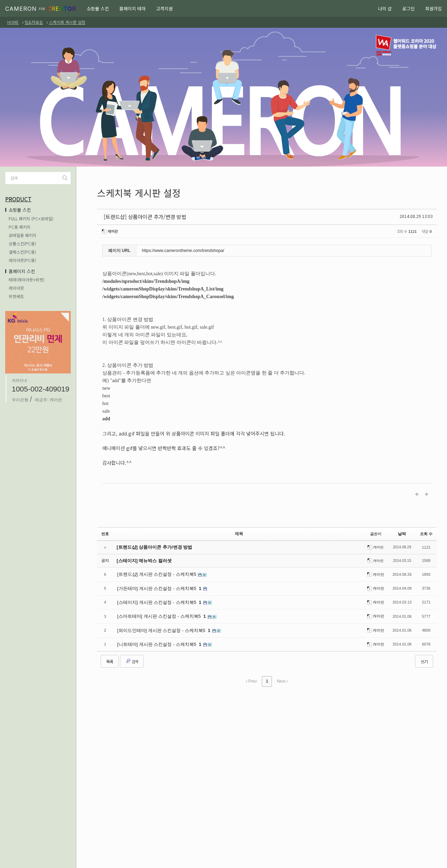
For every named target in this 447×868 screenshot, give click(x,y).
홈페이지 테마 (132, 9)
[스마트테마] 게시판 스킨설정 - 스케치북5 (156, 614)
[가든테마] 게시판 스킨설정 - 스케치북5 (154, 587)
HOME (13, 22)
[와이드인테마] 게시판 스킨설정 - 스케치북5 (158, 627)
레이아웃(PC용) (22, 260)
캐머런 (111, 230)
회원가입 (433, 9)
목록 (110, 658)
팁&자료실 (34, 22)
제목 (239, 532)
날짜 (402, 532)
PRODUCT (18, 199)
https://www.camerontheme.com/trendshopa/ (183, 249)
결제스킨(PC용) (22, 252)
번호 (105, 532)
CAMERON (41, 9)
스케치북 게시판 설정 (67, 22)
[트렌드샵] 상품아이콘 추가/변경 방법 (136, 216)
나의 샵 (385, 9)
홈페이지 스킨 (22, 271)
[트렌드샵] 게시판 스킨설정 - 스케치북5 (154, 573)
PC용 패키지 (20, 227)
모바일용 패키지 (23, 235)
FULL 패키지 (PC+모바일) (31, 218)
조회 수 (426, 532)
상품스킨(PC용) (22, 243)
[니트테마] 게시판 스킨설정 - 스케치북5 (154, 641)
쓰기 (424, 658)
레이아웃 (16, 288)
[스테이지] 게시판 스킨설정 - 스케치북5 (154, 600)
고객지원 (164, 9)
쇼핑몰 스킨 (98, 9)
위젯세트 (16, 296)
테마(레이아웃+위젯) (27, 280)
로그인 (409, 9)
